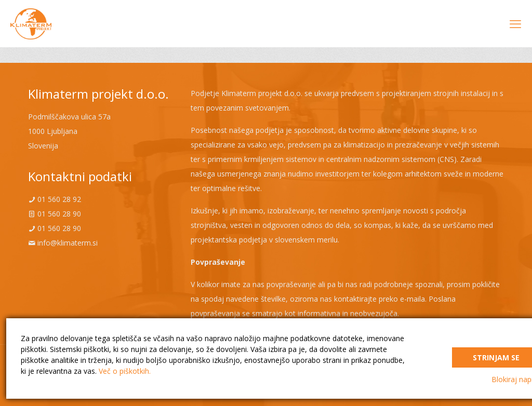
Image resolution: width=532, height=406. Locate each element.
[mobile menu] (515, 23)
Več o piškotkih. (125, 371)
